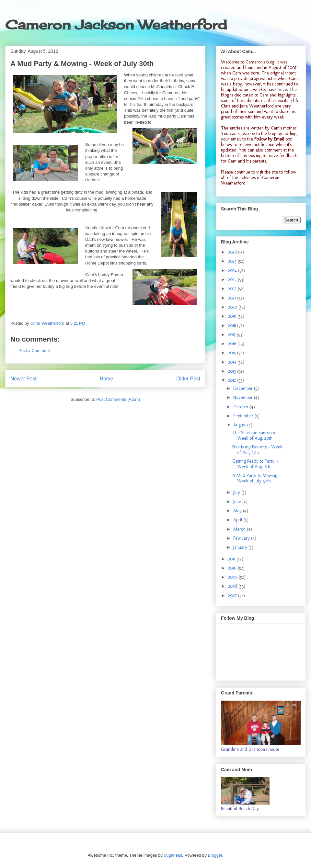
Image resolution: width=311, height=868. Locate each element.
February (242, 538)
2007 (233, 596)
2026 (233, 252)
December (244, 388)
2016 (233, 344)
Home (107, 379)
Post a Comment (34, 350)
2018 (233, 326)
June (238, 502)
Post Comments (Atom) (118, 399)
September (244, 416)
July (237, 492)
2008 (233, 586)
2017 (232, 335)
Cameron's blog (260, 62)
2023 (233, 280)
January (241, 547)
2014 (233, 362)
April (238, 520)
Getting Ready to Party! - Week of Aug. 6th (255, 464)
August (240, 425)
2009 (233, 577)
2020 (233, 307)
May (238, 511)
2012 (233, 380)
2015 (233, 353)
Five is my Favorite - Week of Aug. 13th (257, 450)
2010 (233, 568)
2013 (233, 371)
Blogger (215, 855)
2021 (233, 298)
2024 (233, 271)
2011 (232, 559)
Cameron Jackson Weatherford (116, 25)
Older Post (188, 379)
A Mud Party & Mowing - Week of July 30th (256, 478)
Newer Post (23, 379)
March (240, 529)
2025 (233, 261)
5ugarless (173, 855)
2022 (233, 289)
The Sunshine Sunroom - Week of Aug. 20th (255, 435)
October (242, 407)
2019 (233, 316)
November (244, 397)
